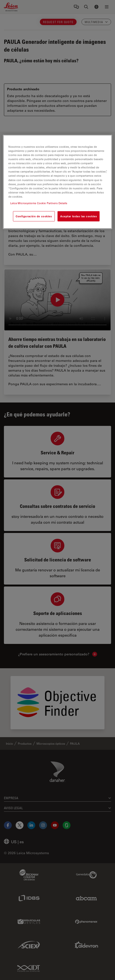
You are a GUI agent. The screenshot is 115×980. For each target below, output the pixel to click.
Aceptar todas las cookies (79, 216)
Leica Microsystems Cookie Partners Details (39, 203)
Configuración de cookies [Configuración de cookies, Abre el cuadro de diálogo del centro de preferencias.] (34, 216)
